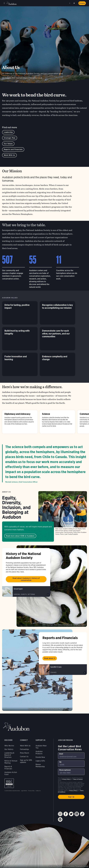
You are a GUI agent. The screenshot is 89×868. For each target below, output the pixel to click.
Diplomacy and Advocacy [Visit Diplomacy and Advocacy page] (20, 422)
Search (74, 3)
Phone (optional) (65, 770)
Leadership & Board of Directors (9, 755)
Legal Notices (24, 791)
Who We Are (9, 746)
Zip (60, 762)
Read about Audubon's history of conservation (26, 579)
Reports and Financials (13, 149)
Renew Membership (40, 765)
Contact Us (24, 757)
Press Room (24, 753)
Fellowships (24, 749)
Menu (4, 3)
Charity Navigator (9, 783)
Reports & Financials (8, 768)
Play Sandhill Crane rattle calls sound (85, 673)
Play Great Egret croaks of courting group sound (48, 595)
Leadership (8, 132)
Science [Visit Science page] (57, 422)
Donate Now (40, 757)
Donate (82, 3)
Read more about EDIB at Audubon (20, 536)
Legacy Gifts (40, 761)
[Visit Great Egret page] (26, 591)
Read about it (50, 658)
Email (61, 754)
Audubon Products (39, 753)
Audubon (12, 3)
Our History (9, 749)
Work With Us (9, 155)
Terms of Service (78, 779)
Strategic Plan (10, 138)
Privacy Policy (31, 791)
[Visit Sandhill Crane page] (63, 670)
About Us (6, 492)
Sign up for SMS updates (26, 761)
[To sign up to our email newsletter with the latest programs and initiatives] (71, 756)
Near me (70, 3)
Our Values (8, 144)
